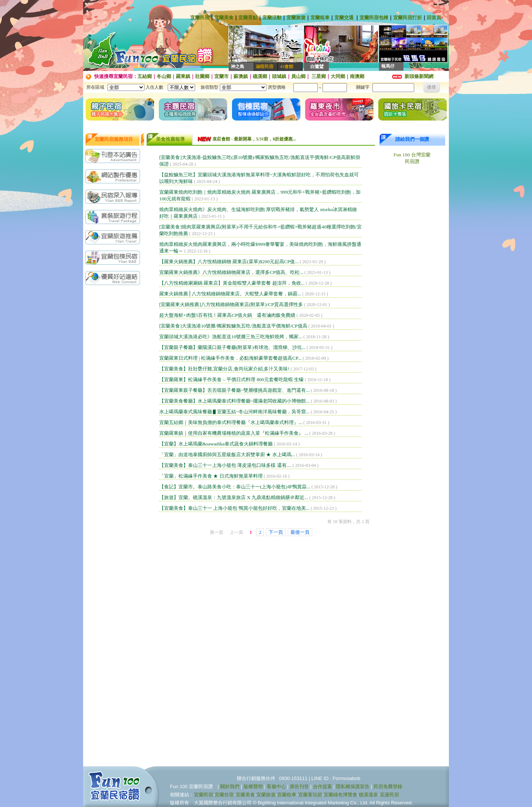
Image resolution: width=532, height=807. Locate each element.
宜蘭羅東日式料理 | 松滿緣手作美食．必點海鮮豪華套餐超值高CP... (230, 358)
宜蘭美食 (224, 18)
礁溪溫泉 (368, 795)
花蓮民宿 (389, 795)
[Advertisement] (115, 406)
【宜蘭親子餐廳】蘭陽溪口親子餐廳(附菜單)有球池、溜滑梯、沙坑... (232, 347)
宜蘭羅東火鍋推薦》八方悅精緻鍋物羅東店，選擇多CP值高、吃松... (231, 272)
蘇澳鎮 (241, 76)
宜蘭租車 (320, 18)
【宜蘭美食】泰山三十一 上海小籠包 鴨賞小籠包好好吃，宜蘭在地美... (234, 508)
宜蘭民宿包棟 (374, 18)
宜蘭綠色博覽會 (340, 795)
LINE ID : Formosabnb (336, 778)
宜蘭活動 (272, 18)
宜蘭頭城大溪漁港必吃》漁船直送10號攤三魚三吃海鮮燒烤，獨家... (231, 337)
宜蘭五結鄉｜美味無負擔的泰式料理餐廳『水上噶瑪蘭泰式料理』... (231, 422)
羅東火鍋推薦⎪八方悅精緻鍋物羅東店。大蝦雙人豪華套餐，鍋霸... (230, 294)
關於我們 (230, 786)
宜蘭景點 (248, 18)
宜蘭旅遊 (296, 18)
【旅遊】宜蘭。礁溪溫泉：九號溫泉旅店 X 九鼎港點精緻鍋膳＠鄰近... (234, 497)
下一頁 (276, 532)
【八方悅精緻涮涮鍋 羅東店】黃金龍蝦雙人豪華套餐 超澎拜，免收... (232, 283)
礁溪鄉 (260, 76)
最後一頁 (300, 532)
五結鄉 (145, 76)
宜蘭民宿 (200, 18)
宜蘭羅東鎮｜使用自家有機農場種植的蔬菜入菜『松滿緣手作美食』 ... (234, 433)
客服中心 (276, 786)
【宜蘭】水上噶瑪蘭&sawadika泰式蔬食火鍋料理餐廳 (216, 444)
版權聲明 (253, 786)
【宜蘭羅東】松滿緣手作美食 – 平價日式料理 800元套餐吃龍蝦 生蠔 (231, 379)
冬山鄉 (164, 76)
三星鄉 (318, 76)
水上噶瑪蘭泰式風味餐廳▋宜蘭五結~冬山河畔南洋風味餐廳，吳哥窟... (234, 412)
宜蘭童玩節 (310, 795)
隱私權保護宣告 (353, 786)
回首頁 (434, 18)
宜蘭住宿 (224, 795)
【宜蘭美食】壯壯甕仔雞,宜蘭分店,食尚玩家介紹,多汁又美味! (224, 369)
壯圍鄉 (202, 76)
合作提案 (323, 786)
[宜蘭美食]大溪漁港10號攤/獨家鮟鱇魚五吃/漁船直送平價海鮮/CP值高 (233, 326)
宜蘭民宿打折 (407, 18)
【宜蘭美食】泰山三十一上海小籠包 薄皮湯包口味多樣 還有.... (225, 465)
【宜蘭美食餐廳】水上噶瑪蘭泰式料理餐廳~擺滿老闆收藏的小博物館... (234, 401)
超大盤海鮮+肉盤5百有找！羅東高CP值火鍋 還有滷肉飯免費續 (227, 315)
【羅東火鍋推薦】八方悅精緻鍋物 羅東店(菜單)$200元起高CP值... (229, 262)
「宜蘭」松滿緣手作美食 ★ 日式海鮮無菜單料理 (211, 476)
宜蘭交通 (344, 18)
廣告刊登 (299, 786)
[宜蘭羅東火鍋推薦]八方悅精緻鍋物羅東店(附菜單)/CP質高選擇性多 (231, 304)
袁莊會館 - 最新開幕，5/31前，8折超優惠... (254, 139)
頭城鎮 (279, 76)
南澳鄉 (357, 76)
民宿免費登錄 (388, 786)
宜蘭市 (221, 76)
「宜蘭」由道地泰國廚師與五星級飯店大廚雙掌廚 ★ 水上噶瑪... (227, 455)
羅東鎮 (183, 76)
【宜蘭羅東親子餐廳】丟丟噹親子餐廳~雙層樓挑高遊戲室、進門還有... (234, 390)
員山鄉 (298, 76)
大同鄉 (338, 76)
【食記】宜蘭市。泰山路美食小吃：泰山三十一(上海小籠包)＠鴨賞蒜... (235, 487)
